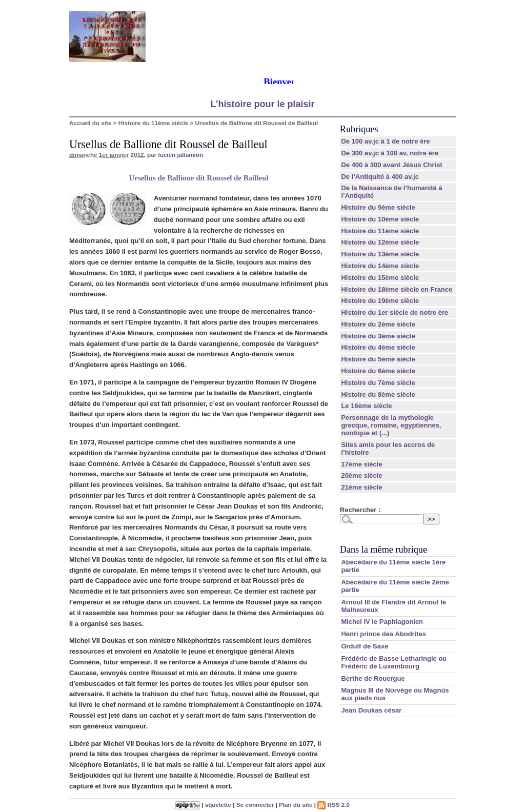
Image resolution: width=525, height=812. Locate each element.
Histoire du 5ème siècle (378, 359)
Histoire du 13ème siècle (380, 254)
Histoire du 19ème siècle (380, 301)
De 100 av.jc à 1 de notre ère (385, 141)
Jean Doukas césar (371, 710)
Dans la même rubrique (383, 550)
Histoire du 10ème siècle (380, 219)
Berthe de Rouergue (373, 678)
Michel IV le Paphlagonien (382, 622)
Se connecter (255, 805)
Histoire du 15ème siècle (380, 278)
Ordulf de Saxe (365, 646)
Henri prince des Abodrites (383, 634)
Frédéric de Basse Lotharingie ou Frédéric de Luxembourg (394, 662)
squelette (218, 805)
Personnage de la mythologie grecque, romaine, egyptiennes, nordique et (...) (391, 425)
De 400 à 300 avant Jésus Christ (391, 165)
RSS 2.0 (334, 805)
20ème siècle (361, 475)
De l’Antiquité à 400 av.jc (380, 177)
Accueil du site (90, 123)
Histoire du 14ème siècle (380, 266)
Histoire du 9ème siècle (378, 207)
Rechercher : (360, 510)
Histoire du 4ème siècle (378, 347)
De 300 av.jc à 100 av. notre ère (390, 153)
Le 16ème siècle (366, 406)
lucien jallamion (180, 155)
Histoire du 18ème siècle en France (397, 289)
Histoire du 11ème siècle (153, 123)
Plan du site (296, 805)
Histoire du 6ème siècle (378, 371)
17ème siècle (361, 464)
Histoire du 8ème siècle (378, 394)
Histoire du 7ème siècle (378, 383)
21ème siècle (361, 487)
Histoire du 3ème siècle (378, 336)
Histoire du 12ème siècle (380, 242)
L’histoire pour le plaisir (262, 104)
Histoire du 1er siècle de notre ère (395, 312)
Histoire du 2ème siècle (378, 324)
